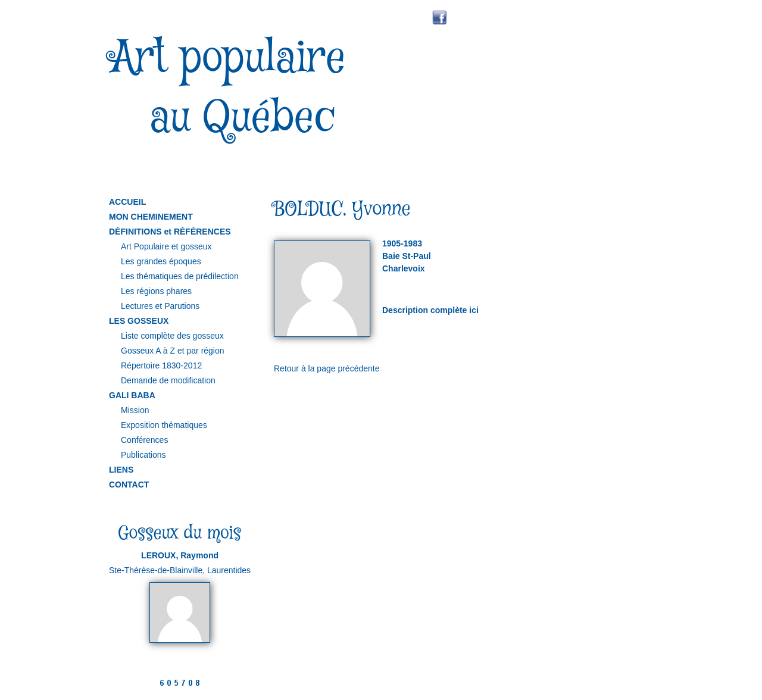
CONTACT (129, 485)
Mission (135, 410)
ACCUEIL (127, 202)
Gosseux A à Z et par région (173, 351)
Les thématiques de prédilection (180, 276)
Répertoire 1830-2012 (161, 365)
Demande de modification (168, 380)
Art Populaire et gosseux (166, 246)
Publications (143, 455)
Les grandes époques (161, 261)
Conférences (144, 440)
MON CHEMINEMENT (151, 217)
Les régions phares (156, 291)
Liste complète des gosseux (172, 336)
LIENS (121, 470)
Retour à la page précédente (327, 368)
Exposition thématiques (164, 425)
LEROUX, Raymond (180, 555)
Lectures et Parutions (160, 306)
